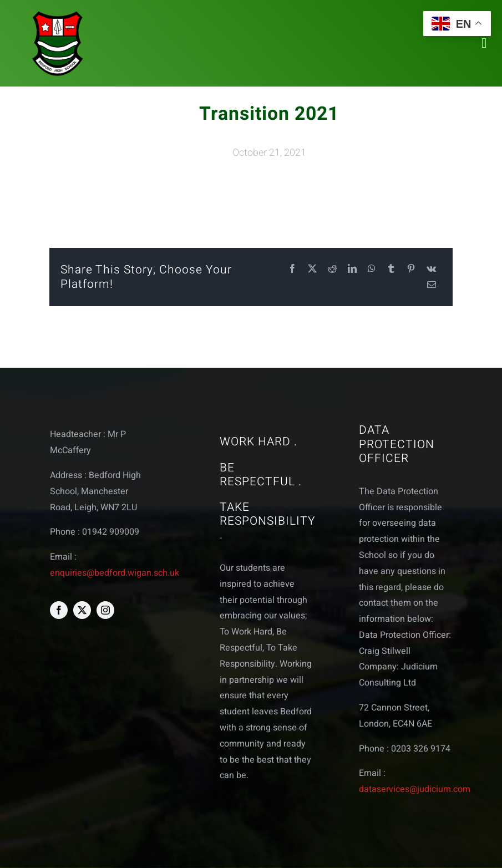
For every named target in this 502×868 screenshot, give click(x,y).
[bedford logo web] (58, 13)
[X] (312, 269)
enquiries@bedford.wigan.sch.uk (115, 573)
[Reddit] (332, 269)
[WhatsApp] (372, 269)
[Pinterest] (411, 269)
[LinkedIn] (352, 269)
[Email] (432, 285)
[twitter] (82, 610)
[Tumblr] (391, 269)
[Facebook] (292, 269)
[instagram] (105, 610)
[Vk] (431, 269)
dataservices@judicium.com (415, 789)
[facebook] (59, 610)
